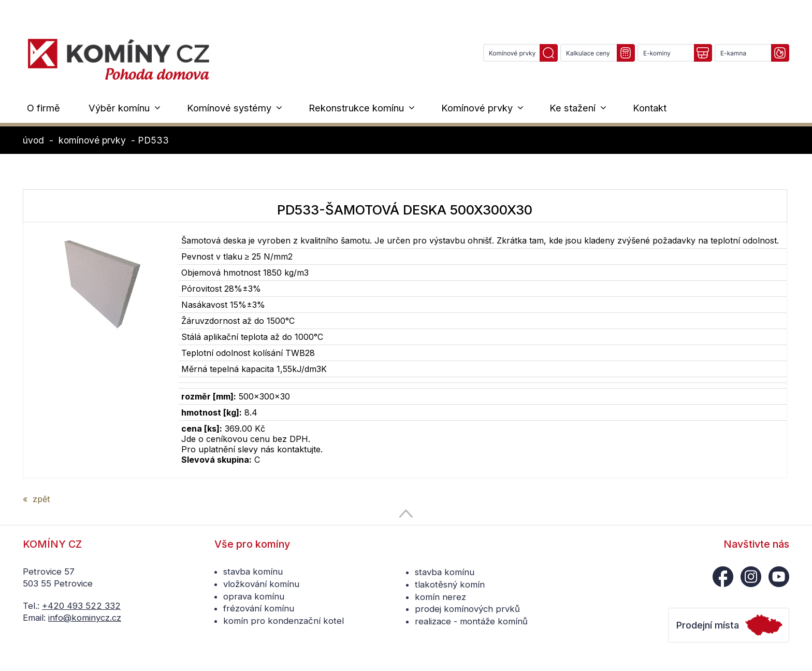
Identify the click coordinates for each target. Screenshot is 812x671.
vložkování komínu (261, 584)
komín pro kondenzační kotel (284, 621)
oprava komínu (254, 596)
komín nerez (440, 597)
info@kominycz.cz (85, 618)
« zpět (36, 499)
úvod (33, 140)
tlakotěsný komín (450, 584)
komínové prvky (92, 140)
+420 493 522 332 (81, 606)
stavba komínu (253, 572)
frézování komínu (259, 608)
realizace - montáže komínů (471, 621)
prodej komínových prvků (467, 609)
